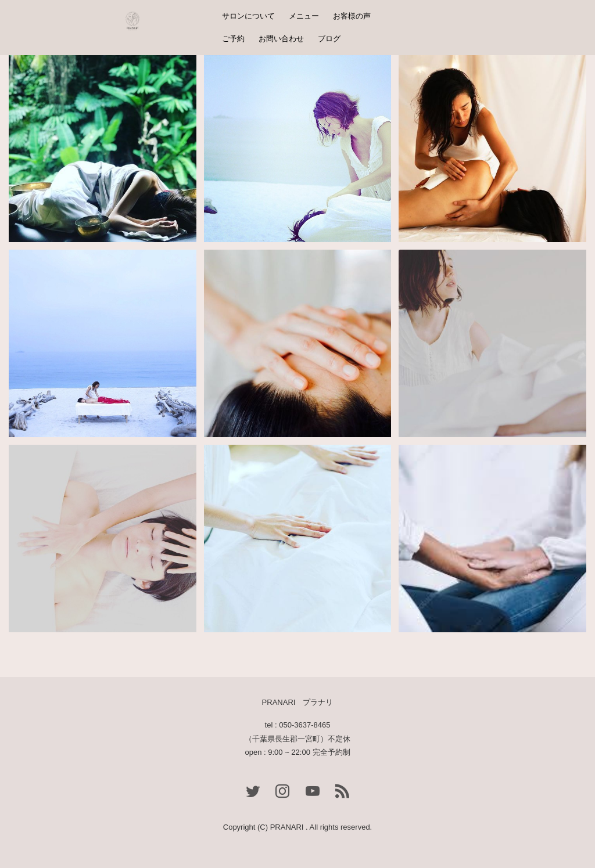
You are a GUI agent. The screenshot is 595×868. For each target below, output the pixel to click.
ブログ (329, 39)
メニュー (304, 16)
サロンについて (248, 16)
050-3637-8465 (304, 725)
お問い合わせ (281, 39)
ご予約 (233, 39)
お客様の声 (352, 16)
